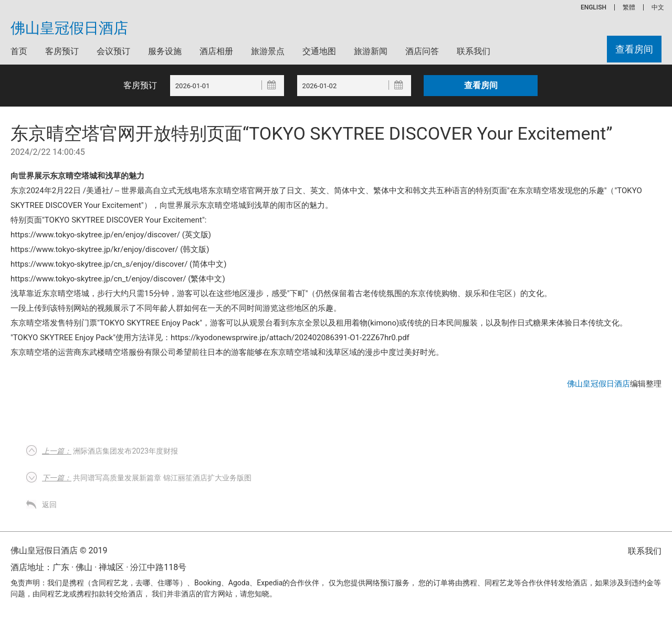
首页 (19, 51)
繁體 (629, 7)
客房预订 (62, 51)
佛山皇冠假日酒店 (69, 28)
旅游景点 (268, 51)
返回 (49, 505)
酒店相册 (216, 51)
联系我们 (474, 51)
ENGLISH (594, 7)
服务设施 (165, 51)
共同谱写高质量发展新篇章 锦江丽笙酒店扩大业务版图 (147, 478)
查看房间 (634, 49)
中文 (658, 7)
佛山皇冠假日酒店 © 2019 (59, 550)
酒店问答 (422, 51)
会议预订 (113, 51)
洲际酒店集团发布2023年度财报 (110, 451)
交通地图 (319, 51)
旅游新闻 (371, 51)
